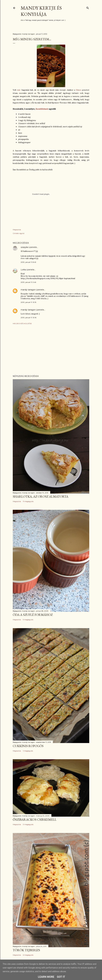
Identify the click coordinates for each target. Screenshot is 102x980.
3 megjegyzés (28, 824)
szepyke (25, 247)
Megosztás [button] (17, 230)
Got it (61, 977)
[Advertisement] (51, 350)
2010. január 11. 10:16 (28, 318)
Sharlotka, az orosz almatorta (41, 496)
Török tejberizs (26, 950)
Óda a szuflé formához (33, 615)
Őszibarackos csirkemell (35, 819)
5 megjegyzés (28, 620)
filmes (79, 90)
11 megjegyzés (28, 501)
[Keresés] (88, 7)
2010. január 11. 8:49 (28, 262)
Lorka (23, 270)
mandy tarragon (28, 290)
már (19, 90)
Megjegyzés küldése (22, 324)
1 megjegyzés (28, 751)
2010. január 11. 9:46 (28, 282)
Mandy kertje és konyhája (41, 11)
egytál (22, 233)
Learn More (46, 977)
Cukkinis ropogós (28, 746)
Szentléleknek (42, 109)
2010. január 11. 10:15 (28, 302)
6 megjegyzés (28, 955)
